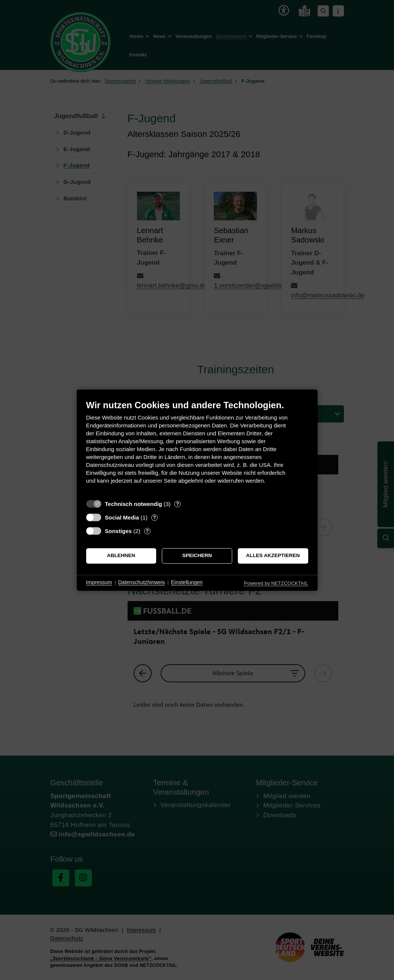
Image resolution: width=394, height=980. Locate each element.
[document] (197, 448)
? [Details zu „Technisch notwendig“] (178, 504)
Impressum (99, 583)
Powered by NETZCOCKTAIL (276, 583)
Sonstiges (119, 531)
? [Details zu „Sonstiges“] (147, 531)
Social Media (122, 517)
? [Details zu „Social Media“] (154, 517)
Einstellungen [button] (187, 583)
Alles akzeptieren (273, 556)
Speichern (197, 556)
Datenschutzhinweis (142, 583)
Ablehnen (121, 556)
